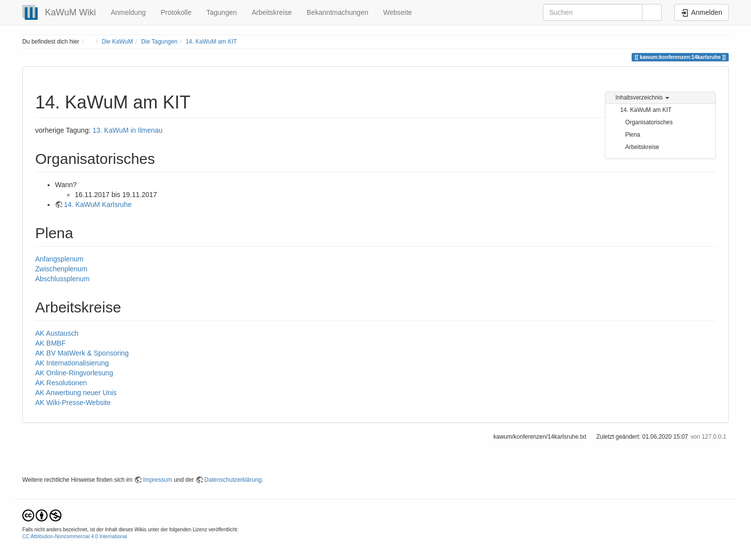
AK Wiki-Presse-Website (73, 403)
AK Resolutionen (61, 383)
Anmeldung (128, 12)
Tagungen (221, 12)
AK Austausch (57, 333)
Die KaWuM (117, 42)
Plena (633, 135)
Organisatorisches (649, 122)
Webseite (397, 12)
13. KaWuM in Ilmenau (128, 130)
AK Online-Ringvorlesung (74, 373)
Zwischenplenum (61, 269)
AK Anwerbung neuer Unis (76, 393)
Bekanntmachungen (338, 12)
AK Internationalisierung (72, 363)
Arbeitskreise (272, 12)
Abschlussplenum (62, 279)
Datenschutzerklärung (233, 480)
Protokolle (176, 12)
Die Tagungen (159, 42)
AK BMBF (50, 343)
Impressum (158, 480)
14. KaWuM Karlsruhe (98, 204)
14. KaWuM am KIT (212, 42)
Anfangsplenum (59, 259)
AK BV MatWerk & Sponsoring (82, 353)
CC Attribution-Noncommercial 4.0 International (75, 536)
